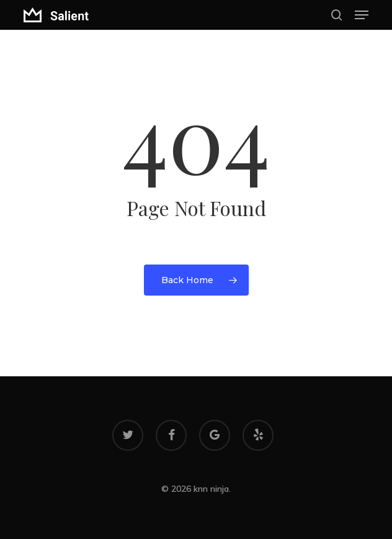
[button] (362, 15)
